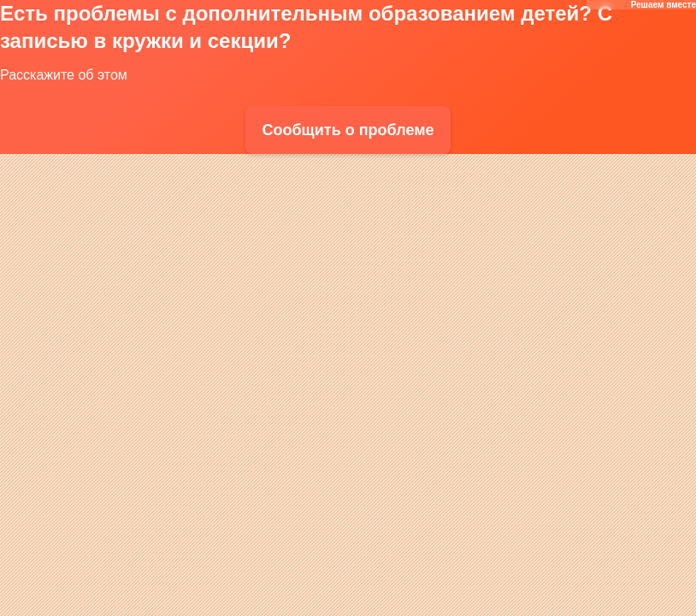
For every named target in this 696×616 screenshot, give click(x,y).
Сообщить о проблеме (348, 130)
